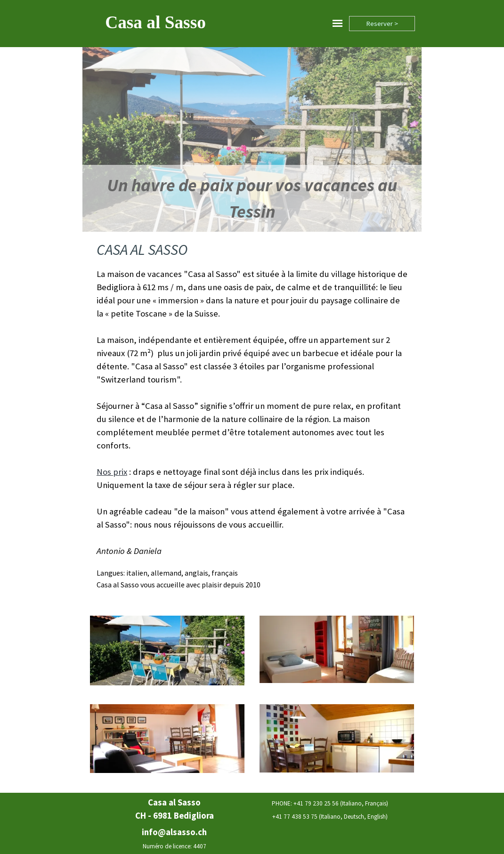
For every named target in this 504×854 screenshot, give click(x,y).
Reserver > (382, 24)
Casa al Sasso (155, 22)
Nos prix (112, 472)
